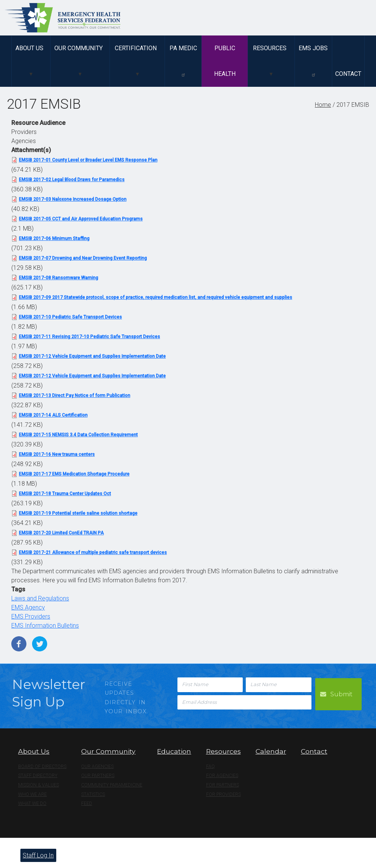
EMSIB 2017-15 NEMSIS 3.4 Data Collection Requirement (78, 435)
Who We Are (32, 794)
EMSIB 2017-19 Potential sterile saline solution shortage (78, 513)
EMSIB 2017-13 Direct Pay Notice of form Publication (75, 396)
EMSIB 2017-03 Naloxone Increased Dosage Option (73, 199)
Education (174, 751)
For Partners (223, 785)
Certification (136, 48)
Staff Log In (38, 855)
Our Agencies (97, 766)
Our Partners (98, 776)
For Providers (223, 794)
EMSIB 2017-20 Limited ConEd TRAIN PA (61, 533)
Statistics (93, 794)
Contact (348, 74)
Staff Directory (38, 776)
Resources (270, 48)
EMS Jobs (313, 61)
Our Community (79, 48)
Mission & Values (39, 785)
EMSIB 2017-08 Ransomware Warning (59, 278)
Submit (342, 693)
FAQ (210, 766)
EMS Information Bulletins (45, 626)
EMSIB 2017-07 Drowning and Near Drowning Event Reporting (83, 258)
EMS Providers (31, 616)
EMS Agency (28, 607)
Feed (87, 803)
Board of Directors (42, 766)
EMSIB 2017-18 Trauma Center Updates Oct (65, 494)
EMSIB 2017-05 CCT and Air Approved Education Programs (81, 219)
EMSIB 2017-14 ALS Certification (53, 415)
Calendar (271, 751)
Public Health (225, 61)
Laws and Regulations (40, 598)
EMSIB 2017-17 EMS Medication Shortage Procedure (74, 474)
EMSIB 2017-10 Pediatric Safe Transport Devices (70, 317)
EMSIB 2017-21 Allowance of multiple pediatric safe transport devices (93, 553)
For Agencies (222, 776)
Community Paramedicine (112, 785)
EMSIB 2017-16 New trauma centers (57, 454)
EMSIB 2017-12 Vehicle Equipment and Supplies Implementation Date (92, 356)
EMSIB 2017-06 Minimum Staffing (54, 239)
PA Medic (183, 61)
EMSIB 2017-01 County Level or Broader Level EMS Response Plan (88, 160)
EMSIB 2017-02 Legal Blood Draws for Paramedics (72, 180)
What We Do (32, 803)
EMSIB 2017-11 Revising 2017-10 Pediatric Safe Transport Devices (89, 337)
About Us (29, 48)
